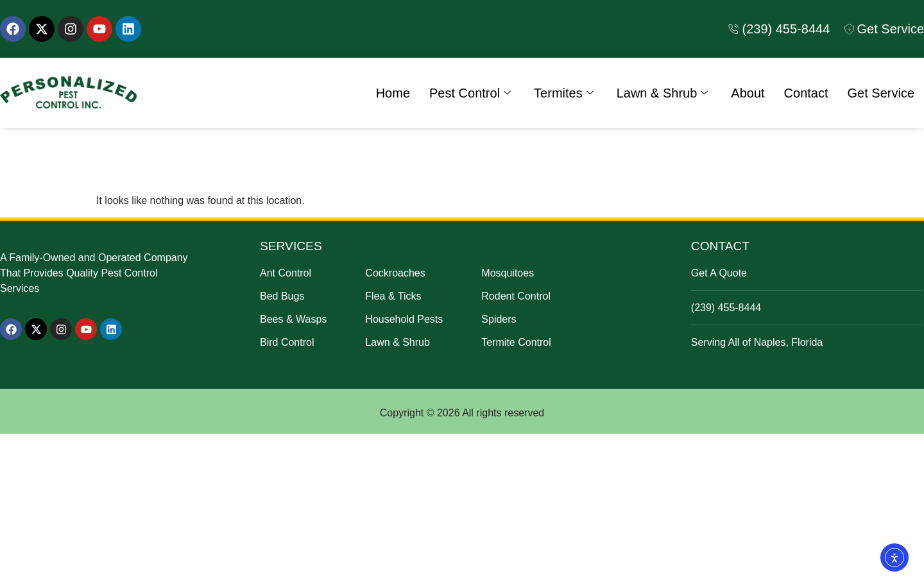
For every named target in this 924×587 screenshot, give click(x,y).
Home (393, 93)
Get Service (881, 93)
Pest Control (470, 93)
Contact (806, 93)
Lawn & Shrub (663, 93)
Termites (564, 93)
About (748, 93)
